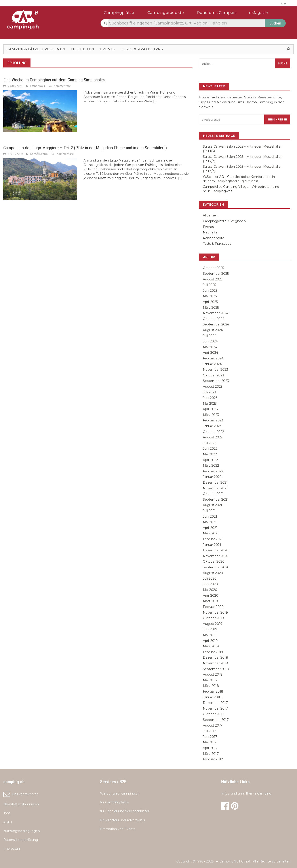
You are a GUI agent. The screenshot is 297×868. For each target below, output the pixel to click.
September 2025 (216, 274)
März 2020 (211, 601)
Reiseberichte (214, 238)
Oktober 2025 (213, 268)
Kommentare (62, 86)
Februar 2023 (213, 420)
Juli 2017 (209, 731)
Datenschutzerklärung (21, 840)
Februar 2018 (213, 691)
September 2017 (216, 720)
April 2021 (210, 528)
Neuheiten (83, 49)
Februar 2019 (213, 652)
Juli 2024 (210, 336)
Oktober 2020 (214, 562)
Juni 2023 (210, 398)
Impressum (12, 849)
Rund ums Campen (216, 12)
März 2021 (211, 533)
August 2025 (213, 279)
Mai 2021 (210, 522)
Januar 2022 (212, 477)
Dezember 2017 (215, 703)
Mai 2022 (210, 454)
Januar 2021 (212, 545)
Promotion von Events (118, 829)
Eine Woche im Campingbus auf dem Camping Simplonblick (54, 80)
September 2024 (216, 324)
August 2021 (212, 505)
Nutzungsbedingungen (22, 831)
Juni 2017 (210, 737)
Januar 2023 (212, 426)
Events (108, 49)
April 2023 (210, 409)
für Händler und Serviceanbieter (125, 811)
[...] (155, 101)
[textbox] (187, 23)
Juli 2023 (209, 392)
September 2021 (216, 500)
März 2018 (211, 686)
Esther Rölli (37, 86)
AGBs (8, 822)
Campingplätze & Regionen (36, 49)
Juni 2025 (210, 291)
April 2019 (210, 641)
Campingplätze (119, 12)
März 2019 (211, 646)
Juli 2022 (209, 443)
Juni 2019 (210, 629)
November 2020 (216, 556)
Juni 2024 (210, 341)
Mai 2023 (210, 404)
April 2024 (210, 353)
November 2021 (215, 488)
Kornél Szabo (39, 154)
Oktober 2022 (213, 432)
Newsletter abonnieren (21, 804)
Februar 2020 (213, 607)
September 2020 (216, 567)
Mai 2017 (210, 742)
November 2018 (215, 663)
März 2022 (211, 466)
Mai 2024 (210, 347)
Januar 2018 (212, 697)
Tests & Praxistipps (142, 49)
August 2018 (213, 674)
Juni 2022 (210, 449)
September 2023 (216, 381)
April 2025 (210, 302)
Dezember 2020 (216, 550)
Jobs (7, 813)
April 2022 (210, 460)
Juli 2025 (209, 285)
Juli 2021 (209, 511)
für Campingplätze (114, 802)
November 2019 (215, 612)
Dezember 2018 (215, 658)
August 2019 (213, 624)
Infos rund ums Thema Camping (246, 793)
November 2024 (216, 313)
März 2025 (211, 308)
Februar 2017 (213, 759)
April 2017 (210, 748)
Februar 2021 (213, 539)
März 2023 (211, 415)
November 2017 (215, 708)
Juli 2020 (210, 579)
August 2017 (213, 725)
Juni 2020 (210, 584)
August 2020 (213, 573)
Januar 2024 (212, 364)
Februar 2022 (213, 471)
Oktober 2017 (213, 714)
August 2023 (213, 387)
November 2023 (215, 370)
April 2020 (211, 596)
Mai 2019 (210, 635)
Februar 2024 (213, 358)
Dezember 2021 (215, 483)
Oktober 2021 (213, 494)
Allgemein (211, 215)
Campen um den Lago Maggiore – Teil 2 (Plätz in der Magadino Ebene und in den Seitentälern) (85, 148)
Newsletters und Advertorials (122, 820)
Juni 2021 (210, 517)
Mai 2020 (210, 590)
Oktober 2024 (214, 319)
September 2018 (216, 669)
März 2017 (211, 754)
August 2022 (213, 437)
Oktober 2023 (213, 375)
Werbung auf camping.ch (120, 793)
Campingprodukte (166, 12)
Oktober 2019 (213, 618)
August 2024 (213, 330)
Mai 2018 (210, 680)
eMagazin (259, 12)
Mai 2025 (210, 296)
